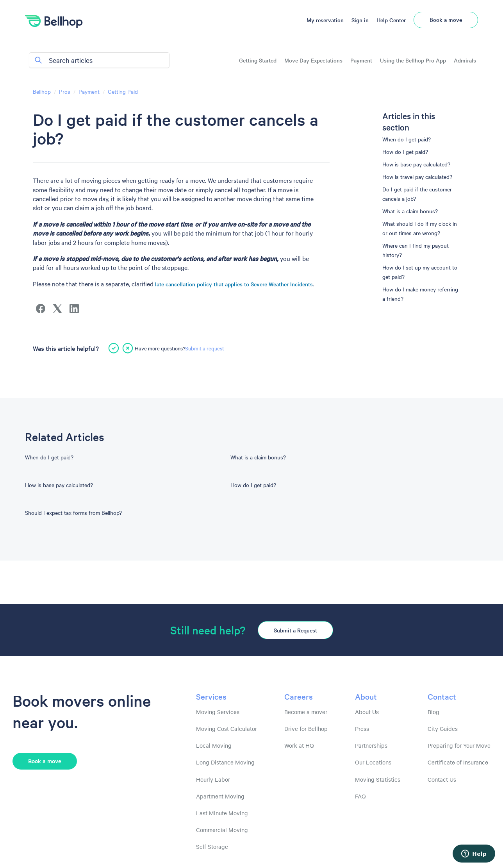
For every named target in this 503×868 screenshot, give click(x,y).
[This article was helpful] (114, 348)
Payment (361, 60)
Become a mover (306, 712)
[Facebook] (41, 309)
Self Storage (212, 847)
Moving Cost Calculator (227, 729)
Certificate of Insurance (458, 762)
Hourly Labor (213, 779)
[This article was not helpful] (128, 348)
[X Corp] (57, 309)
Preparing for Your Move (459, 745)
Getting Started (258, 60)
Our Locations (373, 762)
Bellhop (42, 91)
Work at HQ (299, 745)
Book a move (446, 20)
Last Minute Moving (222, 813)
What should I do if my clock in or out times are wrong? (420, 228)
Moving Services (218, 712)
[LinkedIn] (74, 309)
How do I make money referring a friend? (420, 294)
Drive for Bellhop (306, 729)
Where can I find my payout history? (416, 250)
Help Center (391, 20)
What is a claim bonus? (410, 211)
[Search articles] (99, 60)
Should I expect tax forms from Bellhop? (73, 513)
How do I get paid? (405, 152)
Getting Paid (123, 91)
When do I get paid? (407, 139)
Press (362, 729)
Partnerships (371, 745)
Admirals (465, 60)
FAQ (360, 796)
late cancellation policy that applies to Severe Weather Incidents (234, 284)
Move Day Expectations (313, 60)
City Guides (443, 729)
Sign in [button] (360, 20)
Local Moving (214, 745)
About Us (367, 712)
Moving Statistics (378, 779)
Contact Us (442, 779)
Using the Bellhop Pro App (413, 60)
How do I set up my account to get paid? (420, 272)
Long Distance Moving (225, 762)
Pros (65, 91)
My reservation (325, 20)
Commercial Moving (222, 830)
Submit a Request (295, 630)
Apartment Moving (220, 796)
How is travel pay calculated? (417, 177)
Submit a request (205, 348)
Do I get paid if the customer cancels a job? (417, 194)
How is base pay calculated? (416, 164)
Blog (433, 712)
